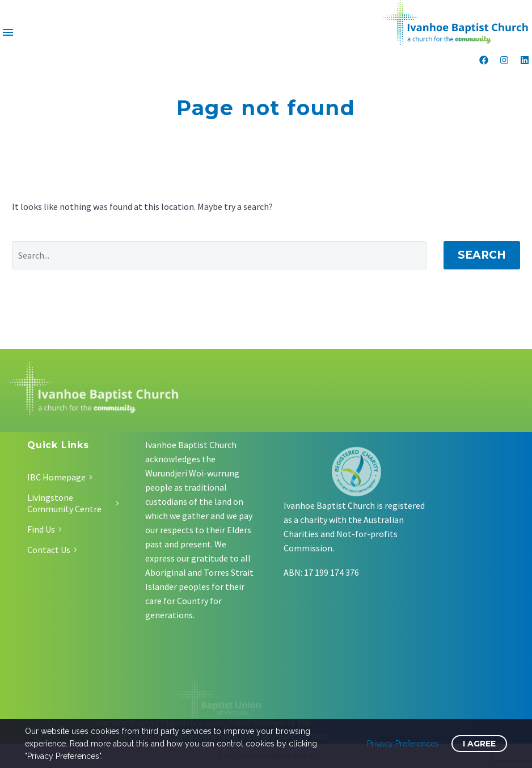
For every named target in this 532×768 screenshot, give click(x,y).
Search (482, 255)
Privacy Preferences (403, 744)
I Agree (479, 744)
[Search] (219, 255)
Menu (8, 32)
